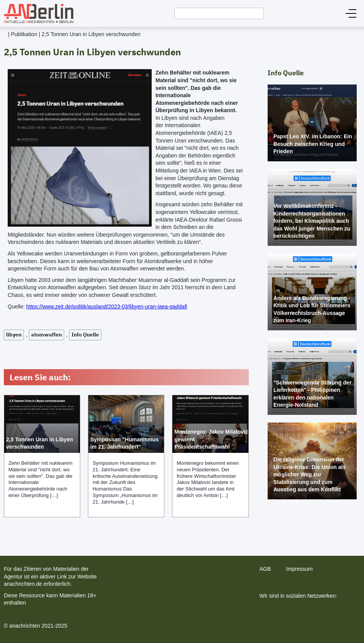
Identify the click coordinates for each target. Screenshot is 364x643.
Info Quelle (85, 335)
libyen (14, 335)
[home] (37, 13)
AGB (265, 569)
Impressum (299, 569)
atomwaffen (46, 335)
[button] (351, 13)
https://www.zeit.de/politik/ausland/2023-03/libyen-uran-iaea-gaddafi (107, 307)
